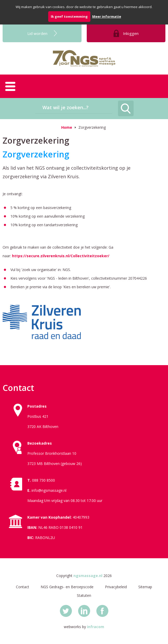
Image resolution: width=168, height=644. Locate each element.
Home (67, 127)
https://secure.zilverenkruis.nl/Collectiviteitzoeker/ (61, 256)
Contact (23, 587)
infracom (96, 627)
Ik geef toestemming (69, 16)
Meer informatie (107, 16)
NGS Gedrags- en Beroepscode (67, 587)
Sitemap (145, 587)
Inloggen (131, 33)
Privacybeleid (116, 587)
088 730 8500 (43, 480)
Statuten (84, 595)
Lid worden (37, 33)
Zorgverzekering (92, 127)
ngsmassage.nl (88, 576)
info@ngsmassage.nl (49, 490)
